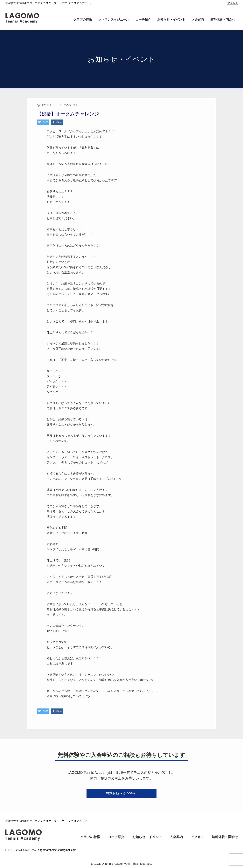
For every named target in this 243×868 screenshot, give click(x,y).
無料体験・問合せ (223, 20)
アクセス (233, 3)
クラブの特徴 (83, 20)
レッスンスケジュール (114, 20)
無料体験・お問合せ (121, 794)
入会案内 (198, 20)
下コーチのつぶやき (67, 105)
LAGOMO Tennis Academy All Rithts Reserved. (121, 864)
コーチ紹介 (143, 20)
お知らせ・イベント (171, 20)
